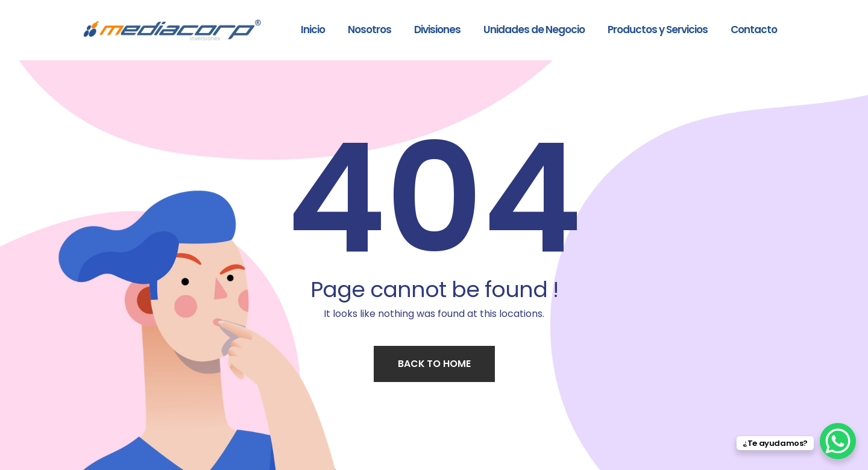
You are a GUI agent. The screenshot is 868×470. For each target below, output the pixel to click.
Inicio (313, 30)
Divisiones (437, 30)
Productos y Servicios (658, 30)
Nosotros (370, 30)
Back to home (434, 364)
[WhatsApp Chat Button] (838, 441)
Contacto (754, 30)
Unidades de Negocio (534, 30)
